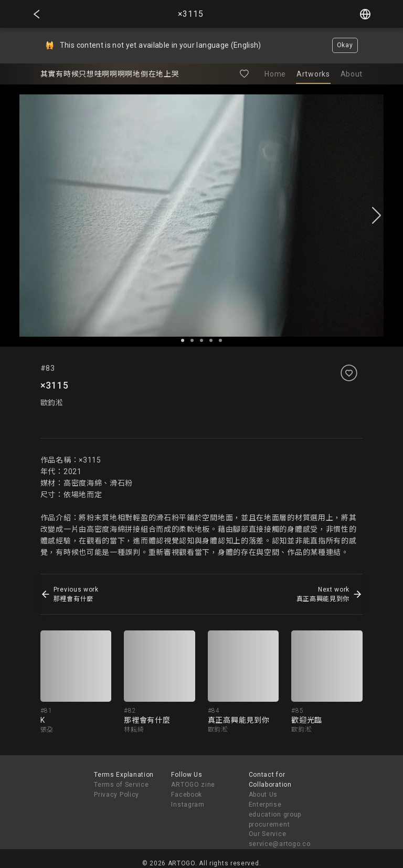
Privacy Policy (116, 795)
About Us (263, 795)
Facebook (187, 795)
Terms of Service (121, 785)
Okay (345, 45)
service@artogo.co (280, 844)
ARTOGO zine (193, 785)
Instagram (188, 805)
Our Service (268, 834)
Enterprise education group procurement (275, 815)
